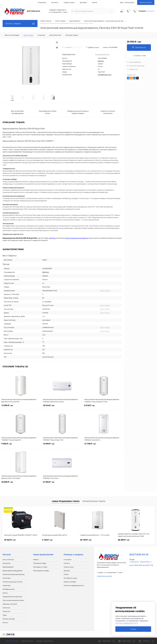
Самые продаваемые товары (66, 502)
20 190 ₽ (86, 540)
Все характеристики (102, 54)
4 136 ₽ (47, 540)
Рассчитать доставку (136, 66)
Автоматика (7, 564)
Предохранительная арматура (12, 597)
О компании (42, 3)
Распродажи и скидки (40, 567)
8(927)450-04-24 (27, 641)
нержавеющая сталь (105, 75)
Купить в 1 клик (139, 56)
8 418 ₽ (104, 407)
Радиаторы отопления (10, 604)
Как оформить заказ (70, 579)
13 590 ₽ (21, 407)
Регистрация (130, 3)
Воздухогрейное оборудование (12, 571)
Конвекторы (7, 586)
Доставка (83, 3)
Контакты (55, 3)
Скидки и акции (69, 3)
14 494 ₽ (62, 445)
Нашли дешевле (134, 62)
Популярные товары (40, 564)
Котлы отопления (8, 560)
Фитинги (5, 623)
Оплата (95, 3)
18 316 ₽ (62, 407)
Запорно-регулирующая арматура (14, 575)
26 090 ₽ (21, 484)
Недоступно (132, 69)
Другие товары (105, 291)
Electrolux (101, 61)
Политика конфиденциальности (74, 586)
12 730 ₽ (104, 445)
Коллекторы (7, 579)
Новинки (36, 560)
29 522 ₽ (10, 540)
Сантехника (6, 608)
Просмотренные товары (94, 502)
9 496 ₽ (21, 445)
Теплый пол (6, 612)
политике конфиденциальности (127, 623)
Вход (122, 3)
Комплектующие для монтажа (12, 582)
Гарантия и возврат (70, 582)
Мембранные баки (9, 590)
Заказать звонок (146, 2)
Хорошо (133, 629)
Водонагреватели (8, 567)
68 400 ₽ (124, 540)
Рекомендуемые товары (41, 571)
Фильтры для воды (9, 619)
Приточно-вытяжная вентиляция (13, 601)
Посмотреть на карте (104, 577)
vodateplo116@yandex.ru (140, 562)
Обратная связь (11, 641)
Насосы (5, 593)
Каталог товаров (20, 23)
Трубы (5, 616)
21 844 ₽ (62, 484)
